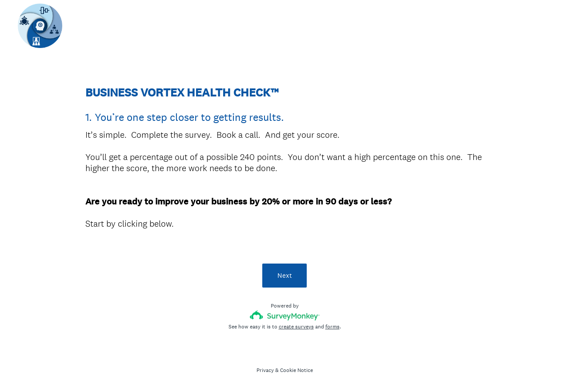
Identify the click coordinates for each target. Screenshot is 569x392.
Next (285, 275)
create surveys (296, 327)
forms (333, 327)
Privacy (265, 370)
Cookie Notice (297, 370)
